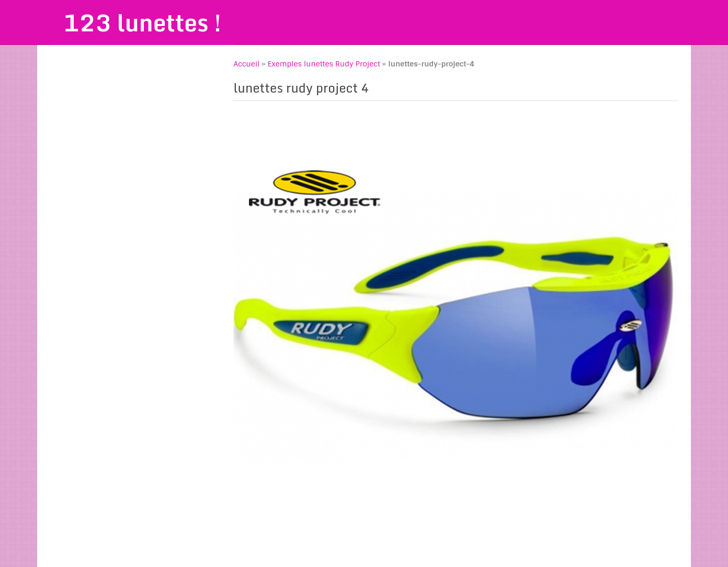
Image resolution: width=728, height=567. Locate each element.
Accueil (246, 64)
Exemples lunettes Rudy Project (324, 64)
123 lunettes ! (142, 22)
